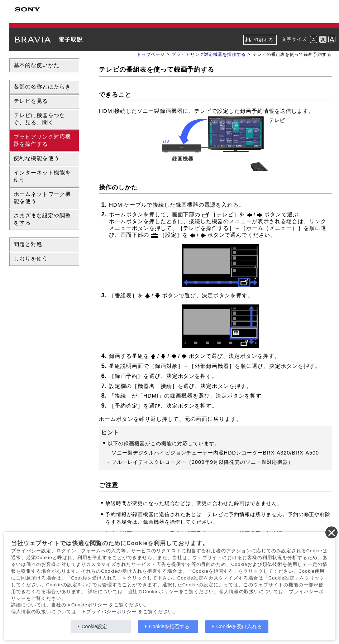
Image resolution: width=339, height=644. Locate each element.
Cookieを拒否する (169, 626)
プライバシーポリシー (111, 612)
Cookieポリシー (89, 605)
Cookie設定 (95, 626)
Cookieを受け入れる (239, 626)
